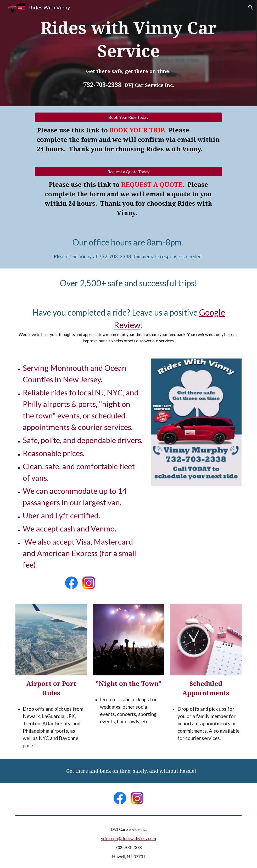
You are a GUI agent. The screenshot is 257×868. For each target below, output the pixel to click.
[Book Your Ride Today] (128, 117)
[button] (251, 7)
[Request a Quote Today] (128, 172)
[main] (128, 53)
